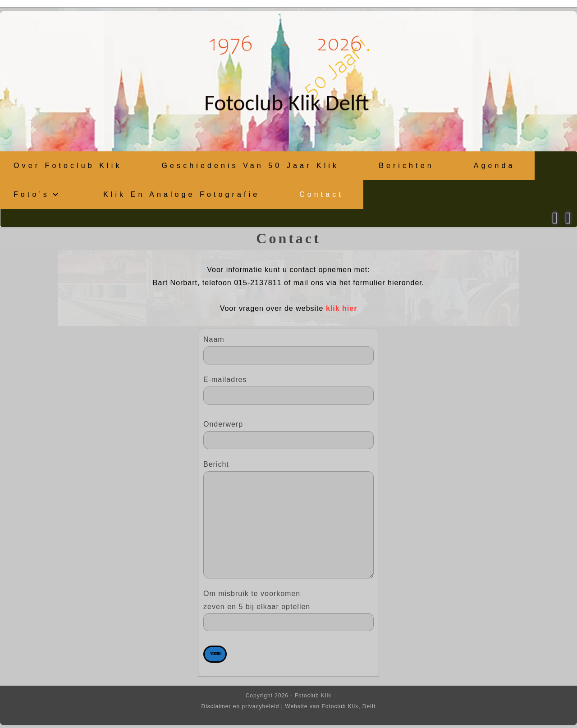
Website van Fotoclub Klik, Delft (330, 705)
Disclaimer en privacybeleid (240, 705)
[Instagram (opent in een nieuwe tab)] (568, 217)
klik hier (341, 307)
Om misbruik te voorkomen (288, 622)
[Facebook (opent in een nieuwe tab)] (555, 217)
